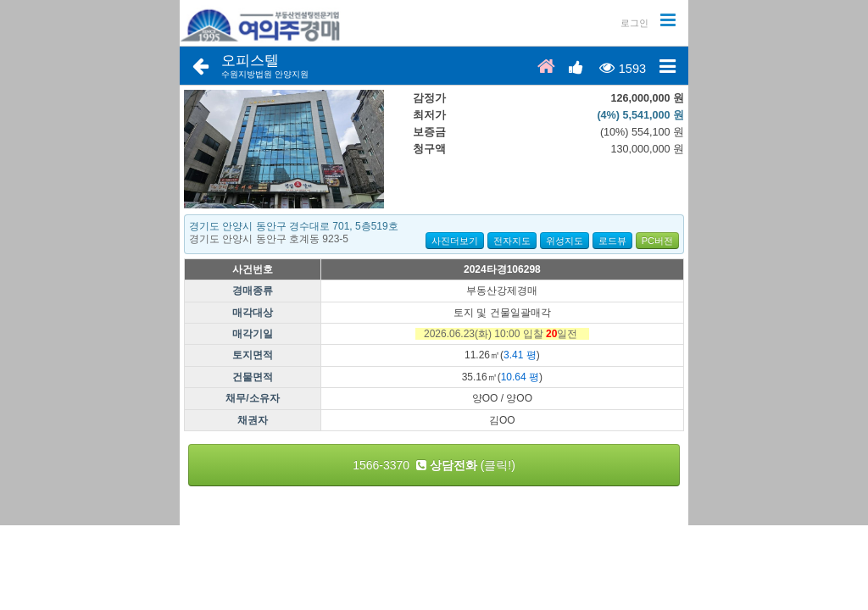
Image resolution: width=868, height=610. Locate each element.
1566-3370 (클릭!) (434, 465)
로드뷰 (612, 241)
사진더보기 (455, 241)
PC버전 (657, 241)
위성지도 (565, 241)
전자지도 (512, 241)
